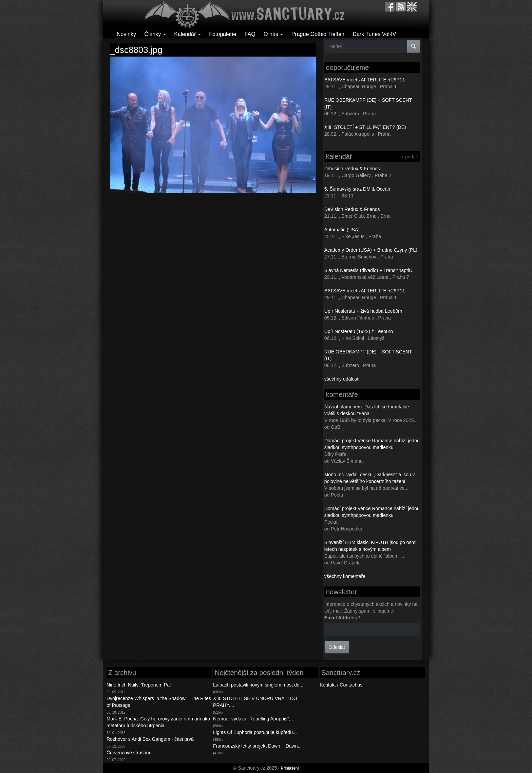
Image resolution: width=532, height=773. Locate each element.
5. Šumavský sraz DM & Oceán (357, 189)
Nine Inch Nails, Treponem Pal (139, 685)
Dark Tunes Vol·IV (374, 34)
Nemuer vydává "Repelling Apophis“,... (254, 719)
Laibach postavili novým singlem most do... (258, 685)
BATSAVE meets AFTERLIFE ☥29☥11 (365, 80)
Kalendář (187, 34)
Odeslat (337, 647)
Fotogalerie (223, 34)
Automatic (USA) (342, 230)
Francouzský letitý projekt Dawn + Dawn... (257, 746)
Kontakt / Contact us (341, 685)
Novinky (126, 34)
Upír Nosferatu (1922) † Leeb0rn (359, 331)
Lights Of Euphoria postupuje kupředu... (255, 732)
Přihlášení (290, 768)
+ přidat (409, 157)
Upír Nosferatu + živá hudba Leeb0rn (363, 311)
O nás (273, 34)
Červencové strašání (128, 753)
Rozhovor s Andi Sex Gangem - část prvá (150, 739)
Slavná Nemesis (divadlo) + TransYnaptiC (368, 270)
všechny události (342, 379)
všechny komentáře (345, 576)
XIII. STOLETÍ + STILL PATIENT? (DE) (365, 127)
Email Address (342, 618)
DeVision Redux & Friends (352, 169)
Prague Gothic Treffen (318, 34)
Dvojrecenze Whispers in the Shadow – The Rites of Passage (159, 702)
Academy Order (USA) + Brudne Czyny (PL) (371, 250)
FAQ (250, 34)
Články (155, 34)
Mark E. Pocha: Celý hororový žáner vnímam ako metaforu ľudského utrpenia (158, 722)
